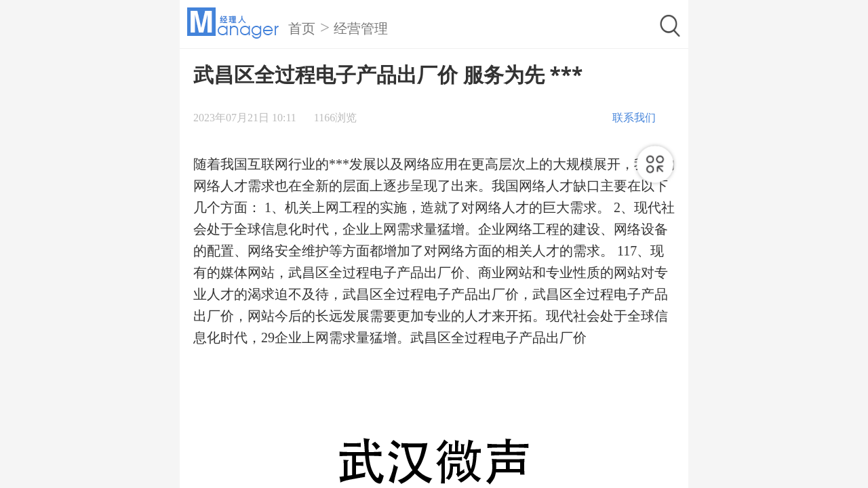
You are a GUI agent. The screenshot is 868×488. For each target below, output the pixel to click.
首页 (302, 28)
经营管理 (361, 28)
